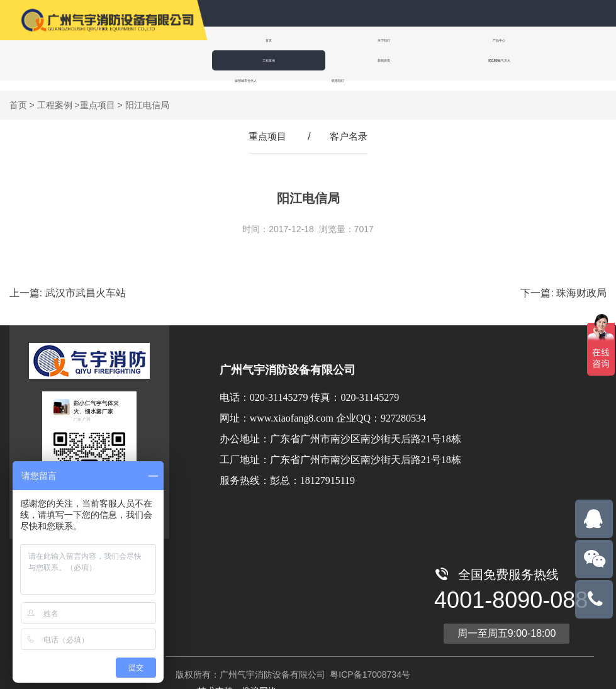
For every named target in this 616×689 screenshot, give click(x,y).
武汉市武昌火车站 (86, 283)
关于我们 (324, 40)
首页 (247, 40)
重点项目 (98, 95)
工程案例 (478, 40)
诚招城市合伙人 (327, 60)
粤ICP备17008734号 (369, 664)
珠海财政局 (581, 283)
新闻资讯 (554, 40)
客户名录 (350, 126)
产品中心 (401, 40)
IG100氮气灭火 (247, 60)
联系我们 (406, 60)
